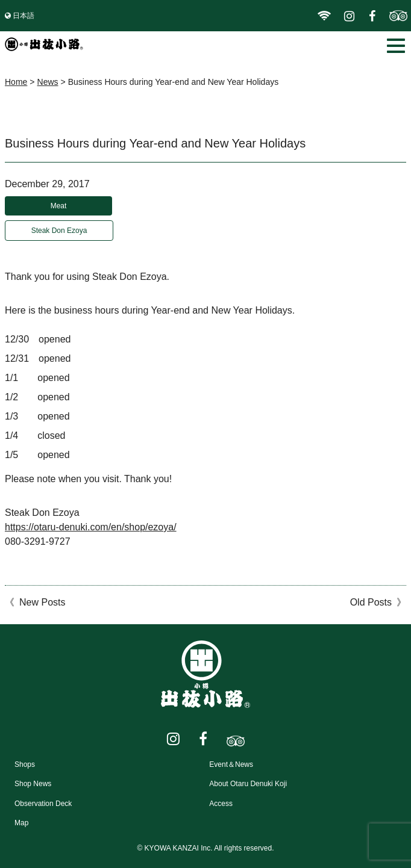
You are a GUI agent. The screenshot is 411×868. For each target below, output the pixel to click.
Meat (59, 206)
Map (21, 823)
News (48, 82)
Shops (25, 764)
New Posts (42, 602)
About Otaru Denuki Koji (248, 784)
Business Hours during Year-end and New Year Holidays (155, 143)
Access (221, 804)
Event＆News (231, 764)
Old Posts (371, 602)
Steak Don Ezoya (59, 231)
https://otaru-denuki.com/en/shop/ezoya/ (91, 527)
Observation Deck (43, 804)
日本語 (24, 16)
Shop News (33, 784)
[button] (396, 46)
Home (16, 82)
